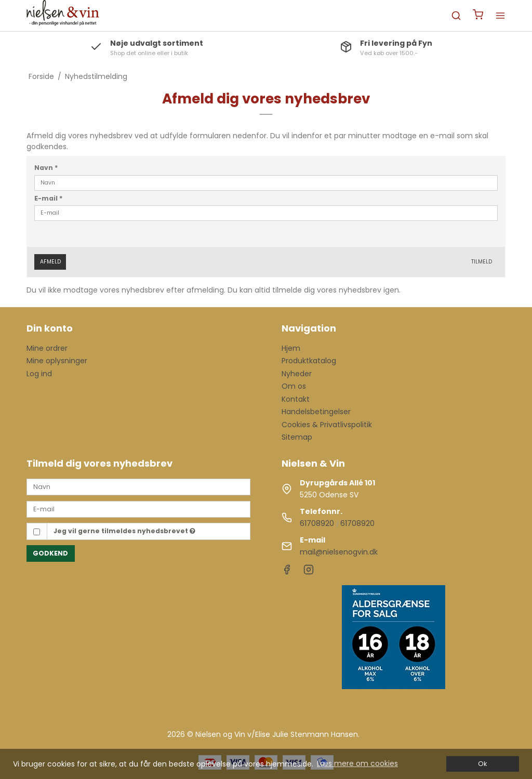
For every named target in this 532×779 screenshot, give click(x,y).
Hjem (291, 348)
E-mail (49, 198)
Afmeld (50, 262)
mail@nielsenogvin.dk (339, 552)
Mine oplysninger (57, 361)
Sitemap (297, 437)
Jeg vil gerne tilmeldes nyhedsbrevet (124, 531)
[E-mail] (138, 509)
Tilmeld (482, 262)
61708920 (317, 523)
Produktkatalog (309, 361)
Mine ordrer (47, 348)
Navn (46, 168)
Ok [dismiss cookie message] (482, 764)
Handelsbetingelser (316, 412)
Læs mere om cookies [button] (357, 763)
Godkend (50, 553)
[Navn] (138, 486)
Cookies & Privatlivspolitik (327, 425)
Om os (294, 386)
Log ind (39, 374)
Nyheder (297, 374)
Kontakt (296, 399)
